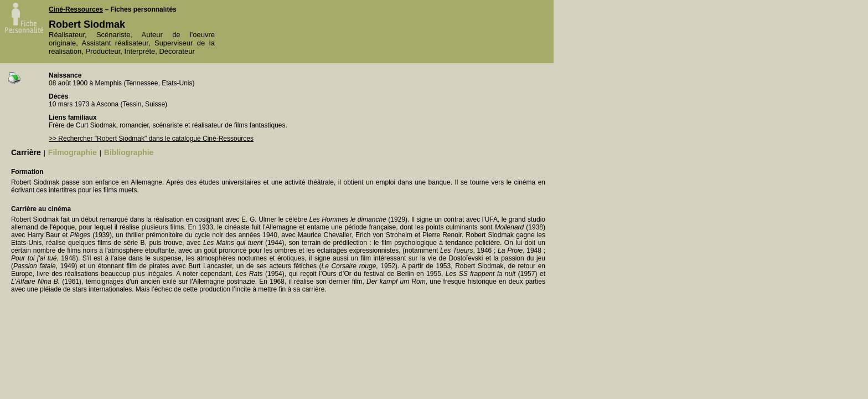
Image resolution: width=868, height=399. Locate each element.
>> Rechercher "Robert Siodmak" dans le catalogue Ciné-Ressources (151, 139)
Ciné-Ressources (76, 9)
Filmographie (73, 152)
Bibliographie (129, 152)
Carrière (26, 152)
